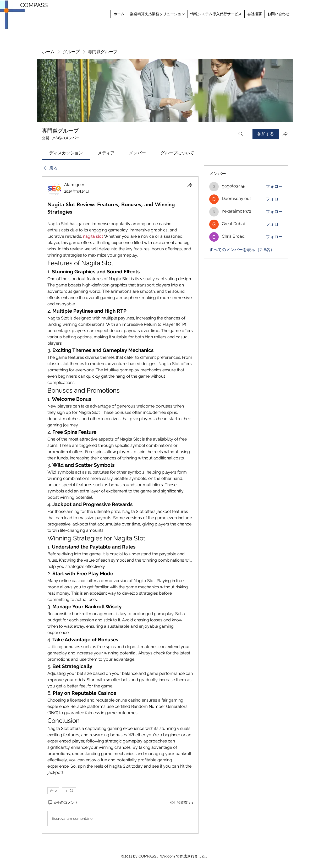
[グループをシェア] (285, 134)
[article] (120, 505)
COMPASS (34, 5)
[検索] (241, 134)
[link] (66, 153)
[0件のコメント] (63, 803)
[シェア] (190, 185)
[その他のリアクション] (69, 791)
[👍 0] (53, 791)
